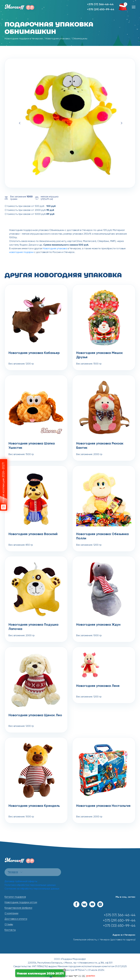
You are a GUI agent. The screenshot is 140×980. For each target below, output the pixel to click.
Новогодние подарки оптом (21, 902)
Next (121, 123)
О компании (11, 913)
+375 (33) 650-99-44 (119, 926)
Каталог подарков (15, 897)
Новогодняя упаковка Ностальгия (103, 806)
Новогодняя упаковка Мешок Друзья (100, 355)
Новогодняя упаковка (57, 39)
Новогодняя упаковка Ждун (98, 625)
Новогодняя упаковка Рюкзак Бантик (100, 446)
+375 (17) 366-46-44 (100, 4)
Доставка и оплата (16, 919)
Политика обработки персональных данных (30, 885)
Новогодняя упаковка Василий (33, 534)
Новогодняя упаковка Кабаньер (34, 353)
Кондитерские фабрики (18, 908)
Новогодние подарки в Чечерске (24, 39)
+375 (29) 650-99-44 (101, 9)
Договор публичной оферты (21, 881)
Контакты (10, 930)
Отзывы (9, 924)
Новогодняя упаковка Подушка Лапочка (33, 627)
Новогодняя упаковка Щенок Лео (35, 715)
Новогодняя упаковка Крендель (34, 806)
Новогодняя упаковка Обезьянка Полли (102, 536)
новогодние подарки (21, 252)
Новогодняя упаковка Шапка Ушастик (32, 446)
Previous (20, 123)
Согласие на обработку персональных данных (32, 889)
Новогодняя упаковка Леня (98, 686)
